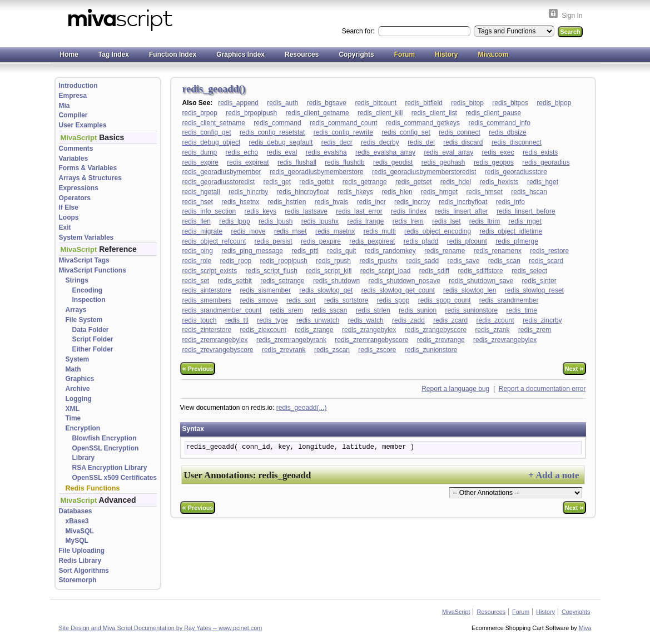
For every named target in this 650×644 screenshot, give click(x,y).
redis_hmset (485, 192)
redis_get (277, 182)
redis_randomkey (390, 251)
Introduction (78, 86)
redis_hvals (332, 202)
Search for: (359, 31)
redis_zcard (450, 320)
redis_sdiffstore (481, 271)
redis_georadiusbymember (222, 172)
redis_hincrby (248, 192)
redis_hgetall (201, 192)
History (446, 55)
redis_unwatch (318, 320)
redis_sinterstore (207, 290)
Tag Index (114, 55)
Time (73, 418)
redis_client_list (434, 113)
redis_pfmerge (517, 241)
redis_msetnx (335, 231)
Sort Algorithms (84, 571)
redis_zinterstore (207, 330)
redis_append (238, 103)
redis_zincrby (542, 320)
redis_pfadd (421, 241)
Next (574, 368)
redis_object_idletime (511, 231)
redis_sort (301, 300)
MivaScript (456, 612)
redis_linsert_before (526, 211)
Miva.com (493, 55)
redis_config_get (207, 132)
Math (73, 369)
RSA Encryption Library (110, 468)
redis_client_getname (317, 113)
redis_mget (525, 221)
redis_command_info (499, 123)
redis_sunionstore (471, 310)
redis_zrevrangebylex (505, 340)
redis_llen (197, 221)
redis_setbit (235, 281)
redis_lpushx (320, 221)
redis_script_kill (329, 271)
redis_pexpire (321, 241)
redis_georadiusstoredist (219, 182)
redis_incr (371, 202)
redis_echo (242, 152)
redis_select (529, 271)
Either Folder (93, 349)
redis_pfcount (467, 241)
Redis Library (80, 561)
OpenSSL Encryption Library (106, 453)
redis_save (463, 261)
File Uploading (82, 551)
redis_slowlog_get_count (398, 290)
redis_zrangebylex (369, 330)
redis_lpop (234, 221)
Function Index (173, 55)
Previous (198, 368)
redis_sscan (329, 310)
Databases (76, 511)
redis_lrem (408, 221)
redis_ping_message (252, 251)
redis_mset (291, 231)
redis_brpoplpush (251, 113)
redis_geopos (494, 162)
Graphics (80, 379)
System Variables (86, 237)
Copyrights (356, 55)
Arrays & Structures (90, 178)
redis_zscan (332, 350)
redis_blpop (554, 103)
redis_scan (504, 261)
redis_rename (445, 251)
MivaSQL (80, 531)
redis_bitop (467, 103)
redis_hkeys (355, 192)
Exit (65, 227)
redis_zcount (495, 320)
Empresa (73, 96)
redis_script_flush (272, 271)
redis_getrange (365, 182)
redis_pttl (305, 251)
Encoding (88, 290)
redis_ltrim (485, 221)
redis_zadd (408, 320)
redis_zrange (314, 330)
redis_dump (200, 152)
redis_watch (366, 320)
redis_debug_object (212, 142)
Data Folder (91, 330)
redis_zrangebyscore (436, 330)
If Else (69, 207)
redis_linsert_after (461, 211)
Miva (585, 628)
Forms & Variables (88, 168)
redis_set (196, 281)
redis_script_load (386, 271)
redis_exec (498, 152)
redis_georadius (546, 162)
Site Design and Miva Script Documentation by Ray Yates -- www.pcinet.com (161, 628)
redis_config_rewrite (343, 132)
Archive (78, 389)
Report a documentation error (542, 389)
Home (69, 55)
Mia (64, 106)
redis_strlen (373, 310)
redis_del (421, 142)
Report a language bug (455, 389)
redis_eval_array (448, 152)
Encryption (83, 428)
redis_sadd (422, 261)
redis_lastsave (306, 211)
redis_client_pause (493, 113)
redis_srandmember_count (222, 310)
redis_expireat (248, 162)
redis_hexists (499, 182)
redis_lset (446, 221)
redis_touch (200, 320)
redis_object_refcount (214, 241)
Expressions (79, 188)
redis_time (522, 310)
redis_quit (341, 251)
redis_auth (282, 103)
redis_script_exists (210, 271)
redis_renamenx (498, 251)
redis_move (249, 231)
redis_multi (380, 231)
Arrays (76, 310)
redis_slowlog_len (470, 290)
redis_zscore (377, 350)
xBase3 (77, 521)
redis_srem (287, 310)
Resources (302, 55)
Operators (75, 198)
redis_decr (337, 142)
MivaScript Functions (93, 270)
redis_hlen (397, 192)
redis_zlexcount (263, 330)
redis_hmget (439, 192)
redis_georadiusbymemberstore (317, 172)
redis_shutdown (336, 281)
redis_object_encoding (438, 231)
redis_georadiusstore (516, 172)
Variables (74, 158)
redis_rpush (333, 261)
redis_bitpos (510, 103)
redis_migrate (203, 231)
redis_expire (200, 162)
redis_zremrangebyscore (371, 340)
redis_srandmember (509, 300)
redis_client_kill (380, 113)
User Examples (83, 125)
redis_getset (413, 182)
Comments (76, 148)
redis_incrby (412, 202)
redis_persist (274, 241)
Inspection (89, 300)
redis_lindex (409, 211)
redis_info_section (209, 211)
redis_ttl (237, 320)
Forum (405, 55)
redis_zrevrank (284, 350)
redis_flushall (297, 162)
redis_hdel (456, 182)
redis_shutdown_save (481, 281)
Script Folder (93, 339)
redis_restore (549, 251)
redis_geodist (393, 162)
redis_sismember (266, 290)
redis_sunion (418, 310)
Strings (77, 280)
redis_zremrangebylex (215, 340)
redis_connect (460, 132)
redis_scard (546, 261)
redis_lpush (276, 221)
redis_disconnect (517, 142)
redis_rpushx (378, 261)
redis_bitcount (376, 103)
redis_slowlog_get (326, 290)
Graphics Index (240, 55)
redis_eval (282, 152)
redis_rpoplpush (284, 261)
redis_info (510, 202)
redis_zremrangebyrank (291, 340)
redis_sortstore (346, 300)
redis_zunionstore (431, 350)
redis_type (272, 320)
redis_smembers (207, 300)
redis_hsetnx (240, 202)
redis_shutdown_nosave (404, 281)
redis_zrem (535, 330)
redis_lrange (365, 221)
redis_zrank (493, 330)
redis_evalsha (326, 152)
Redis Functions (93, 488)
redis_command (277, 123)
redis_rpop (236, 261)
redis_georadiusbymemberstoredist (424, 172)
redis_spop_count (445, 300)
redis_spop (393, 300)
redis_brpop (200, 113)
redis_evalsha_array (385, 152)
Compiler (73, 115)
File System (84, 320)
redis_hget (543, 182)
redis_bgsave (327, 103)
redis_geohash (443, 162)
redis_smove (259, 300)
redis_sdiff (434, 271)
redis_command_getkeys (423, 123)
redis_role (197, 261)
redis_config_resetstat (272, 132)
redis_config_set (406, 132)
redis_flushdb (344, 162)
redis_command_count (343, 123)
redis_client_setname (214, 123)
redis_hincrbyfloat (303, 192)
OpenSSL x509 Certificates (115, 478)
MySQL (77, 541)
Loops (69, 217)
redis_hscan (529, 192)
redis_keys (261, 211)
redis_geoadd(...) (302, 408)
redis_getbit (316, 182)
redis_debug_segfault (281, 142)
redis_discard (463, 142)
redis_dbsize (507, 132)
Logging (79, 399)
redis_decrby (380, 142)
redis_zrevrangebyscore (218, 350)
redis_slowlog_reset (534, 290)
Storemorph (78, 580)
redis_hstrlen (287, 202)
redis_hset (198, 202)
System (78, 359)
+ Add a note (554, 475)
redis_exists (540, 152)
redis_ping (198, 251)
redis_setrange (282, 281)
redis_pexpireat (372, 241)
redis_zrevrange (441, 340)
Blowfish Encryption (105, 438)
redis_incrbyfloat (463, 202)
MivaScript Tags (84, 260)
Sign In (572, 16)
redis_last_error (359, 211)
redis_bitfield (423, 103)
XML (73, 409)
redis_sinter (539, 281)
